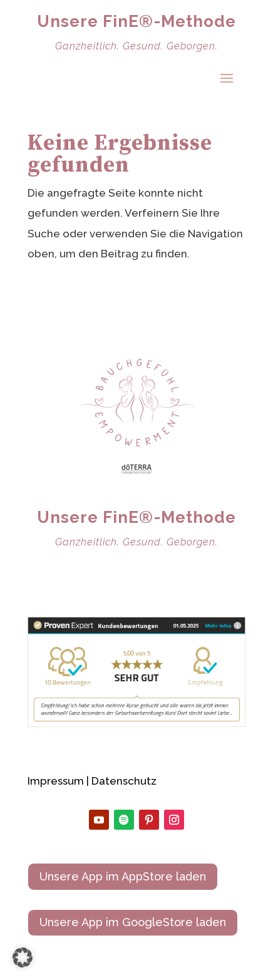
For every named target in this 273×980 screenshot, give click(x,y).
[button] (23, 957)
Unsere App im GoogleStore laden (133, 922)
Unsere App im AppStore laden (123, 876)
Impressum (56, 781)
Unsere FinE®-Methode (136, 21)
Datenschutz (124, 781)
